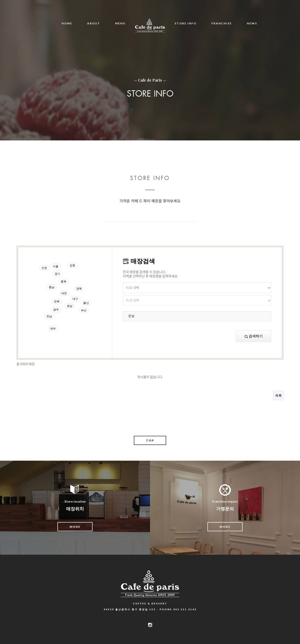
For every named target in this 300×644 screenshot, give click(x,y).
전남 (49, 316)
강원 (72, 265)
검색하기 (254, 336)
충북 (64, 281)
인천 (44, 268)
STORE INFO (186, 23)
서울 (56, 266)
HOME (67, 23)
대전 (64, 293)
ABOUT (94, 23)
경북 (79, 288)
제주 (53, 329)
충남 (52, 287)
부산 (84, 310)
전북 (57, 301)
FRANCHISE (222, 23)
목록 (278, 395)
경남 (70, 306)
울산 (86, 303)
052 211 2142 (185, 609)
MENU (120, 23)
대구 (75, 299)
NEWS (252, 23)
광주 (56, 310)
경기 (57, 274)
